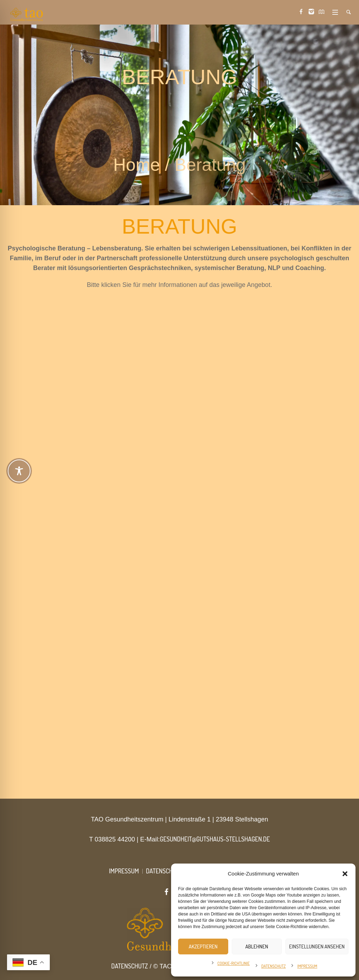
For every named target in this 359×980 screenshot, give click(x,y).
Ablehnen (257, 947)
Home (137, 165)
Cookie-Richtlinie (233, 963)
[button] (345, 874)
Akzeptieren (203, 947)
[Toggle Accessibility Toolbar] (19, 471)
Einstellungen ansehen (317, 947)
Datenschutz (273, 966)
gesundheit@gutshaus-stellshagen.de (215, 839)
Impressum (307, 966)
